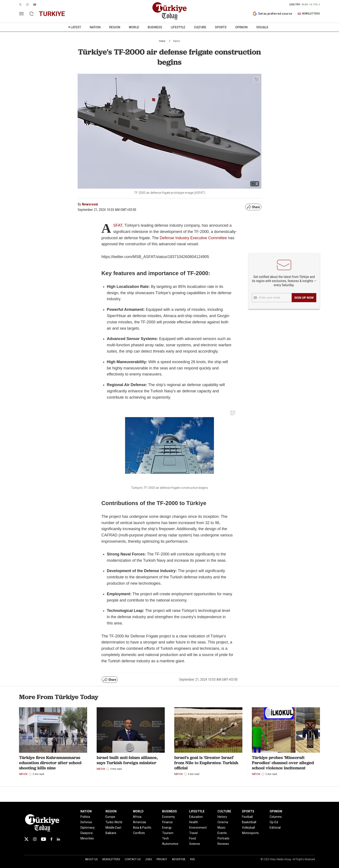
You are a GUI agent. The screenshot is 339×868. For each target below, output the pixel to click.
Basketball (249, 822)
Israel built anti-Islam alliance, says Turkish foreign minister (127, 760)
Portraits (223, 838)
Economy (169, 817)
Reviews (223, 844)
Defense (86, 822)
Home (162, 41)
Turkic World (114, 822)
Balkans (111, 833)
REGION (115, 27)
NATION (95, 27)
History (222, 817)
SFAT (118, 225)
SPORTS (221, 27)
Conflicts (139, 833)
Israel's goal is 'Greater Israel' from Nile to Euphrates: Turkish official (206, 763)
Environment (198, 828)
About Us (91, 859)
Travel (193, 833)
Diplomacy (88, 828)
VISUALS (262, 27)
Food (193, 838)
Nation (177, 41)
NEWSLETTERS (309, 14)
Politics (85, 817)
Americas (140, 822)
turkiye (52, 14)
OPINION (241, 27)
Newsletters (111, 859)
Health (194, 822)
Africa (137, 817)
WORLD (134, 27)
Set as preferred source (272, 14)
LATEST (76, 27)
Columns (276, 817)
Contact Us (133, 859)
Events (222, 833)
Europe (110, 817)
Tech (166, 838)
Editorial (275, 828)
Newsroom (90, 204)
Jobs (148, 859)
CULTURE (200, 27)
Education (196, 817)
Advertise (179, 859)
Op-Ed (274, 822)
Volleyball (248, 828)
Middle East (113, 828)
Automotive (170, 844)
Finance (167, 822)
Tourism (168, 833)
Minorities (87, 838)
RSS (192, 859)
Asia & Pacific (142, 828)
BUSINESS (155, 27)
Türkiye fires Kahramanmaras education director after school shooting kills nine (50, 763)
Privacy (162, 859)
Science (195, 844)
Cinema (223, 822)
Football (247, 817)
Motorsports (250, 833)
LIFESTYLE (178, 27)
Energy (167, 828)
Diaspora (86, 833)
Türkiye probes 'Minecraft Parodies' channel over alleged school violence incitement (283, 763)
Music (221, 828)
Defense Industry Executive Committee (193, 238)
